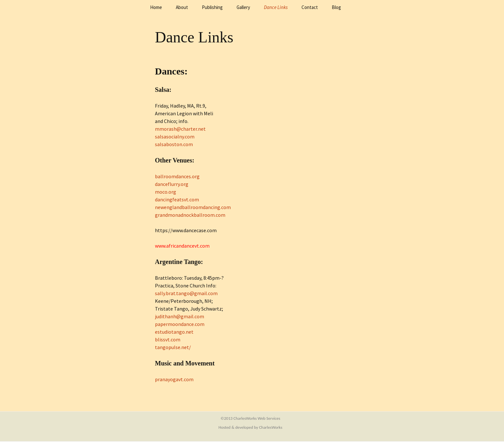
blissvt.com (168, 339)
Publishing (212, 7)
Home (156, 7)
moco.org (166, 192)
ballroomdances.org (177, 176)
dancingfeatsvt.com (177, 199)
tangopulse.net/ (173, 347)
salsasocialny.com (175, 136)
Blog (336, 7)
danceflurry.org (172, 184)
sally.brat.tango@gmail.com (186, 293)
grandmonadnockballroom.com (190, 215)
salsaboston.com (174, 144)
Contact (310, 7)
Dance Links (276, 7)
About (182, 7)
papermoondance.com (180, 324)
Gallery (243, 7)
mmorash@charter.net (180, 129)
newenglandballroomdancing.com (193, 207)
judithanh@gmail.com (180, 316)
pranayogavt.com (174, 379)
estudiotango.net (174, 332)
